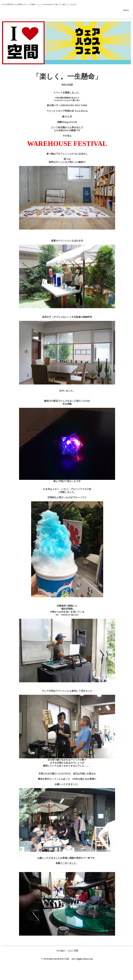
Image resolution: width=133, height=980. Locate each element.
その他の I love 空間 (67, 951)
